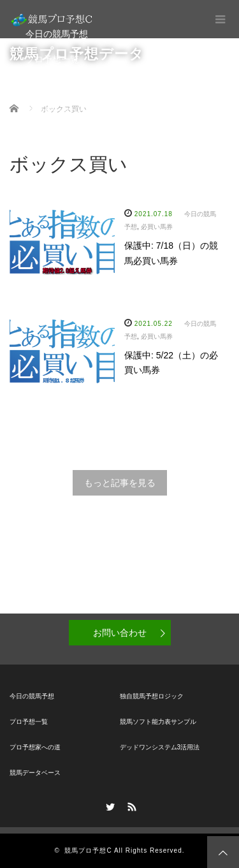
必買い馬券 (157, 227)
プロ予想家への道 (61, 85)
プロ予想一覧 (52, 59)
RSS (130, 805)
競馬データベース (61, 110)
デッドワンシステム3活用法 (160, 747)
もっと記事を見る (120, 483)
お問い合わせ (120, 633)
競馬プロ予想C (88, 850)
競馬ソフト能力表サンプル (158, 722)
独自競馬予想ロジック (152, 696)
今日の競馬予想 (57, 34)
